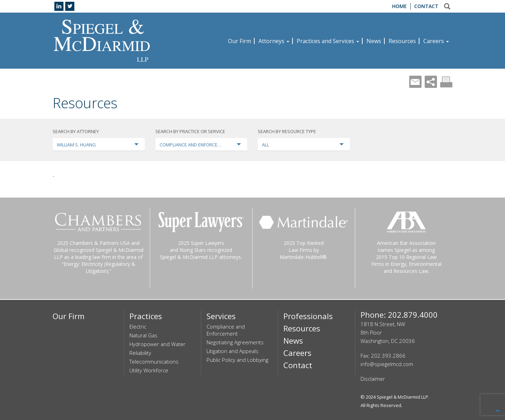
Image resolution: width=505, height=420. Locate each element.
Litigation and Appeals (233, 351)
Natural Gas (143, 335)
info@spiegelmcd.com (387, 364)
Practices (146, 316)
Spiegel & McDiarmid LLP (402, 397)
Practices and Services (328, 41)
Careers (436, 41)
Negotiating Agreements (235, 342)
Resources (402, 41)
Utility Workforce (149, 370)
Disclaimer (373, 379)
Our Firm (240, 41)
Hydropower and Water (157, 344)
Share (431, 82)
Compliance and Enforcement (226, 330)
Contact (426, 6)
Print (446, 82)
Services (221, 316)
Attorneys (274, 41)
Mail (415, 82)
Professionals (308, 316)
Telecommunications (154, 362)
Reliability (140, 353)
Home (399, 6)
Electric (138, 326)
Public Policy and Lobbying (237, 360)
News (374, 41)
